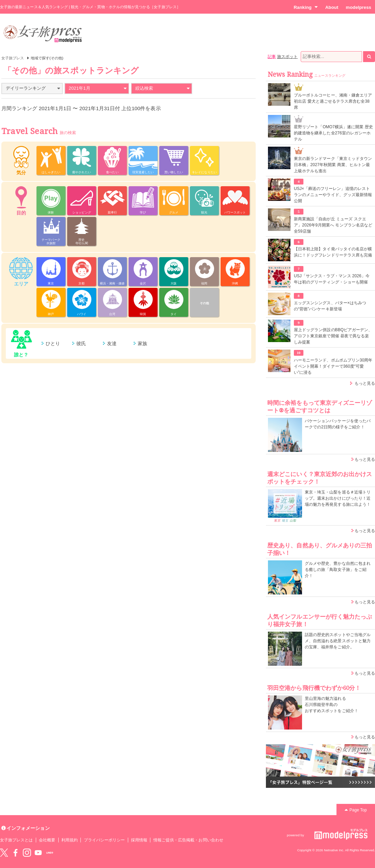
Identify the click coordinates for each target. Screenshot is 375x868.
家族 (142, 343)
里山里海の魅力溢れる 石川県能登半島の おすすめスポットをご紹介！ (332, 705)
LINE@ (50, 853)
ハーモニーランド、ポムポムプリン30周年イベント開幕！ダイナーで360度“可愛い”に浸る (333, 366)
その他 (204, 303)
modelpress (358, 7)
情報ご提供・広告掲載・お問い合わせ (188, 840)
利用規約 (70, 840)
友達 (112, 343)
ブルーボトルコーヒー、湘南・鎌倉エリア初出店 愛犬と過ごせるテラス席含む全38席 (333, 101)
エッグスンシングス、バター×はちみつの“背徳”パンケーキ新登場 (330, 306)
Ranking (306, 7)
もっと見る (365, 383)
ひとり (53, 343)
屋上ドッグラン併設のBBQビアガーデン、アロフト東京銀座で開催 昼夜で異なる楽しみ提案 (333, 336)
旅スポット (287, 57)
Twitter (4, 853)
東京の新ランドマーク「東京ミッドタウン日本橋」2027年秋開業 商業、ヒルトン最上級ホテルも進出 (333, 165)
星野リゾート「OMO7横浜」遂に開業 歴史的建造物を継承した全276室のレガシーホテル (333, 133)
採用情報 (139, 840)
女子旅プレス (13, 58)
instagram (27, 853)
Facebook (15, 853)
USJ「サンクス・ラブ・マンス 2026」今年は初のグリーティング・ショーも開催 (332, 279)
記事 (272, 57)
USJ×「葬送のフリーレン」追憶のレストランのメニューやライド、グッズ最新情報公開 (333, 195)
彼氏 (81, 343)
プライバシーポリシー (104, 840)
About (332, 7)
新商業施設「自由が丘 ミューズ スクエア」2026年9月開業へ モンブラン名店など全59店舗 (333, 225)
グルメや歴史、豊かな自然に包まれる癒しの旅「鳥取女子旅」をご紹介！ (338, 570)
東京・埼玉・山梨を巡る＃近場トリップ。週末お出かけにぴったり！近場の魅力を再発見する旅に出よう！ (338, 498)
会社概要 (47, 840)
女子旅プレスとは (16, 840)
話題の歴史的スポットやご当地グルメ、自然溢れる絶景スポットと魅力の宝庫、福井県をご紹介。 (338, 641)
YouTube (38, 853)
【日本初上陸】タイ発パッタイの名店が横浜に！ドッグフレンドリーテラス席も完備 (333, 252)
